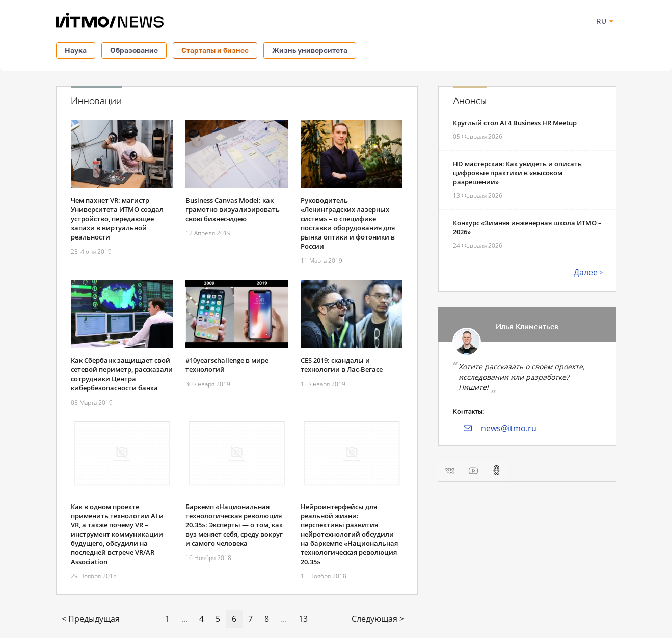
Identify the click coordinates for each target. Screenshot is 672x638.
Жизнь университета (310, 50)
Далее (586, 272)
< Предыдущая (91, 619)
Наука (76, 50)
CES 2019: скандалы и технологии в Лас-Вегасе (342, 365)
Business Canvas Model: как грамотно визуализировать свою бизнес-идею (233, 209)
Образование (134, 50)
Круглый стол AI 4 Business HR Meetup (515, 123)
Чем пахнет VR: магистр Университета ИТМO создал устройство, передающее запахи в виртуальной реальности (117, 219)
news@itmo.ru (509, 428)
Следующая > (378, 619)
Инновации (96, 101)
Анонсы (470, 101)
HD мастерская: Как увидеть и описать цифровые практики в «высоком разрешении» (517, 173)
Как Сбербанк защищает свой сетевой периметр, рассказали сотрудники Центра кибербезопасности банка (122, 374)
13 (303, 619)
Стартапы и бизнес (215, 50)
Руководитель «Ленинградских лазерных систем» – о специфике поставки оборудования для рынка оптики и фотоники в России (348, 223)
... (184, 619)
